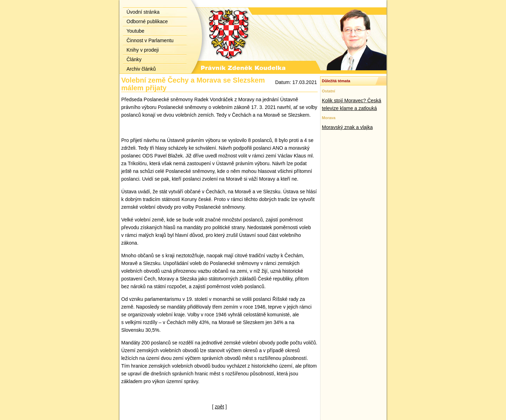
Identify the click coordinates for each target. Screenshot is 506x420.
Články (134, 59)
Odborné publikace (147, 21)
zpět (219, 407)
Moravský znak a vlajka (347, 127)
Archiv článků (141, 69)
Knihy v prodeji (143, 50)
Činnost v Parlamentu (150, 40)
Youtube (135, 31)
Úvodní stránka (143, 12)
